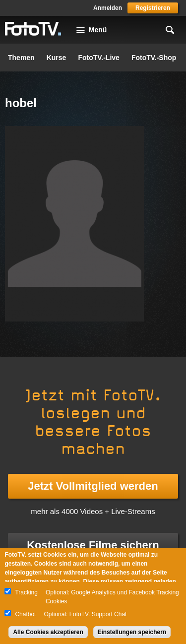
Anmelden (108, 8)
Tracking (26, 592)
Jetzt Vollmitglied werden (93, 486)
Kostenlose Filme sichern (93, 545)
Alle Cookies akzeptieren (48, 632)
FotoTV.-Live (99, 58)
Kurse (57, 58)
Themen (21, 58)
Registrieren (153, 8)
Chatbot (25, 614)
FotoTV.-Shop (154, 58)
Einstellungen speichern (132, 632)
